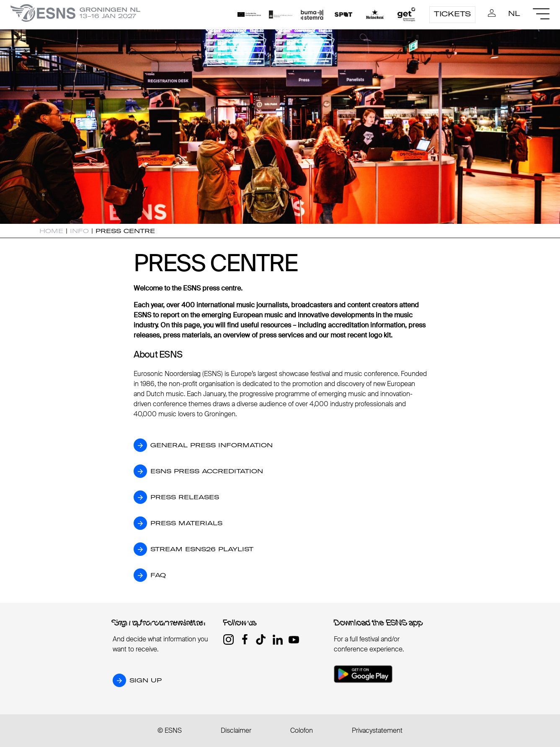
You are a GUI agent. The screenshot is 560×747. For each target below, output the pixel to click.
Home (51, 231)
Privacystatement (377, 730)
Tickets (452, 14)
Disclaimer (236, 730)
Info (79, 231)
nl (514, 13)
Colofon (302, 730)
